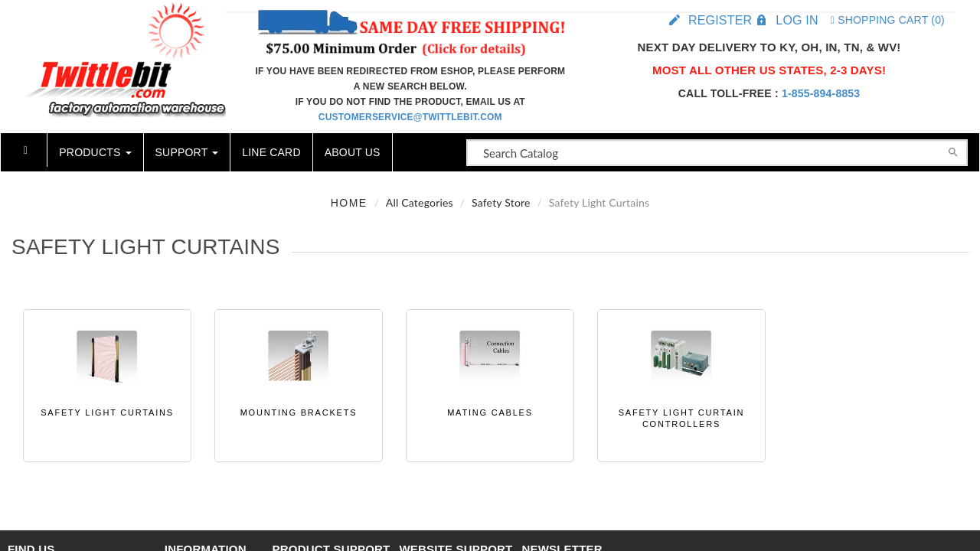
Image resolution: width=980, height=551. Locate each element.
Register (720, 20)
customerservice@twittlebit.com (410, 117)
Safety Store (501, 202)
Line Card (271, 152)
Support (187, 152)
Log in (797, 20)
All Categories (420, 202)
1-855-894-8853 (821, 93)
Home (349, 203)
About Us (353, 152)
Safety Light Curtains (107, 412)
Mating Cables (490, 412)
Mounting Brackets (299, 412)
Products (95, 152)
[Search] (953, 151)
